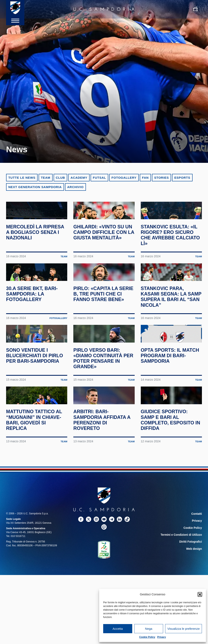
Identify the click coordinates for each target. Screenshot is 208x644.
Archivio (75, 187)
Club (61, 178)
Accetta (118, 629)
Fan (145, 178)
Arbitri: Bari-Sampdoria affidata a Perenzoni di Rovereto (103, 487)
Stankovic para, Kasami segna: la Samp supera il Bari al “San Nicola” (170, 330)
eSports (182, 178)
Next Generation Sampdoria (35, 187)
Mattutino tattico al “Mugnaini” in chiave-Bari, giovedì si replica (36, 487)
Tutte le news (22, 178)
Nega (149, 629)
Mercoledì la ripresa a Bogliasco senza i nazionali (33, 252)
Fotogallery (124, 178)
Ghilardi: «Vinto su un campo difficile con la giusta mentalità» (102, 252)
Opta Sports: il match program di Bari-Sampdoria (168, 406)
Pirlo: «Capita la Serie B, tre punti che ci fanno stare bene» (102, 330)
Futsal (99, 178)
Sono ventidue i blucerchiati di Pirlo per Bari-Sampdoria (29, 408)
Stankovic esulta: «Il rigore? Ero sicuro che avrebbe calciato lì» (171, 252)
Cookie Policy (147, 637)
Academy (79, 178)
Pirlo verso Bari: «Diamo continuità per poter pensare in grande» (102, 408)
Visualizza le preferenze (184, 629)
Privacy (162, 637)
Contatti (197, 580)
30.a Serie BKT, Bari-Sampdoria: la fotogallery (35, 327)
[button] (200, 594)
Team (45, 178)
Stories (161, 178)
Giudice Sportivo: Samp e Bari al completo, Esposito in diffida (171, 487)
